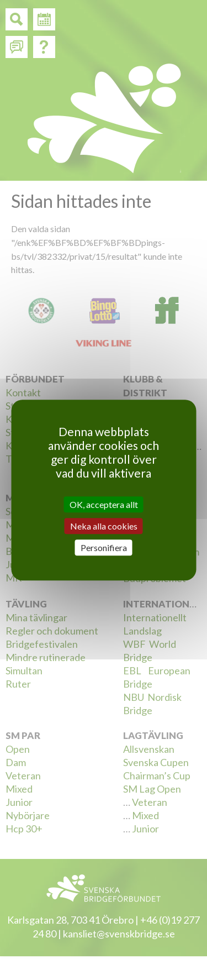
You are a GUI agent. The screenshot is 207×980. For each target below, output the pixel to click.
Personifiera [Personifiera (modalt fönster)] (104, 547)
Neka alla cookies (104, 526)
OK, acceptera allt (104, 504)
